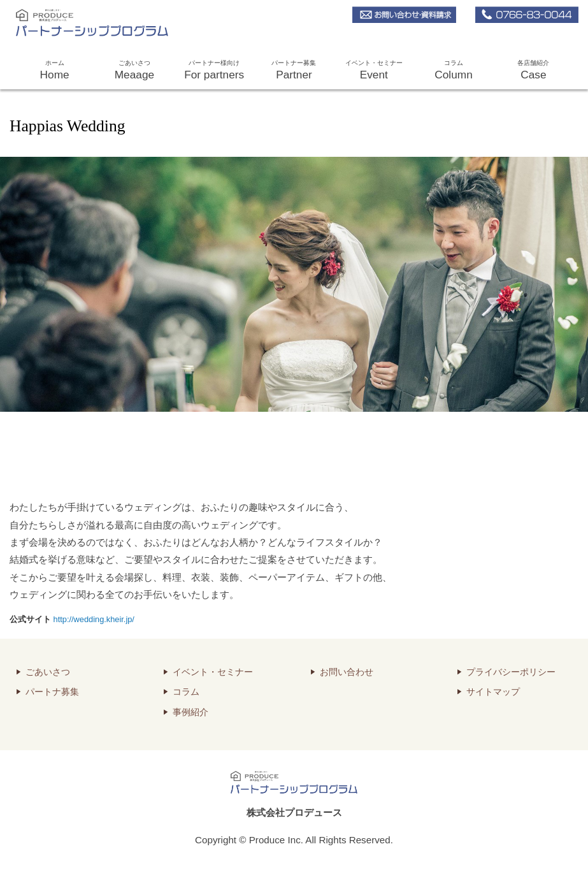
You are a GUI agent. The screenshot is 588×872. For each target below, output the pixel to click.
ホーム (54, 71)
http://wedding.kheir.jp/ (94, 619)
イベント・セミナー (374, 71)
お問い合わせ (347, 672)
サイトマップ (493, 692)
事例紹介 (190, 712)
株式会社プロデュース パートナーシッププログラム (81, 21)
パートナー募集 (294, 71)
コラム (453, 71)
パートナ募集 (52, 692)
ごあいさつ (134, 71)
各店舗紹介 (534, 71)
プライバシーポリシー (511, 672)
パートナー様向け (214, 71)
